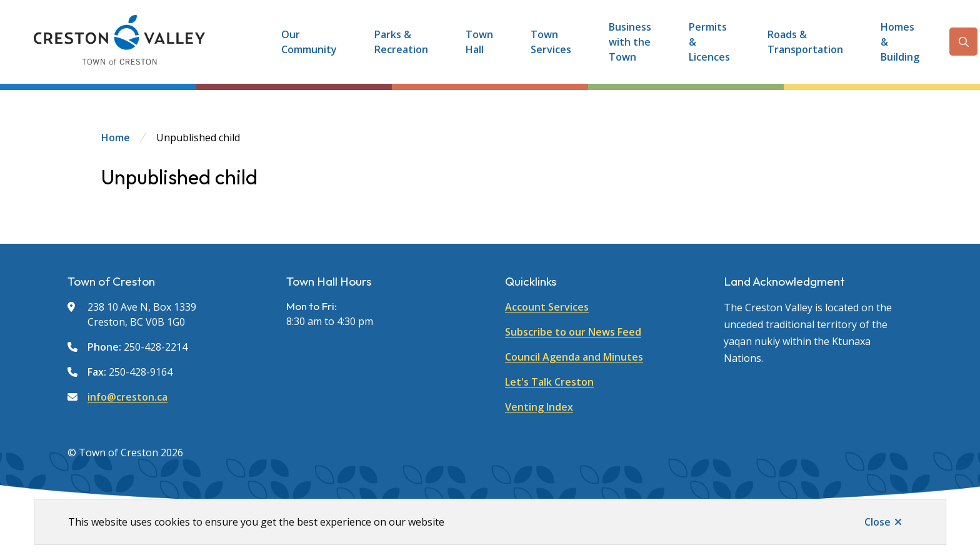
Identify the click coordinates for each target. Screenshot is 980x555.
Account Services (547, 307)
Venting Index (539, 407)
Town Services (551, 42)
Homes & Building (900, 42)
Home (116, 137)
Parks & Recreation (401, 42)
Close (877, 522)
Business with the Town (630, 42)
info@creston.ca (127, 397)
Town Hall (479, 42)
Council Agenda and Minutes (574, 357)
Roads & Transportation (805, 42)
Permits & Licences (709, 42)
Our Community (309, 42)
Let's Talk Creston (549, 382)
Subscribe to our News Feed (573, 332)
